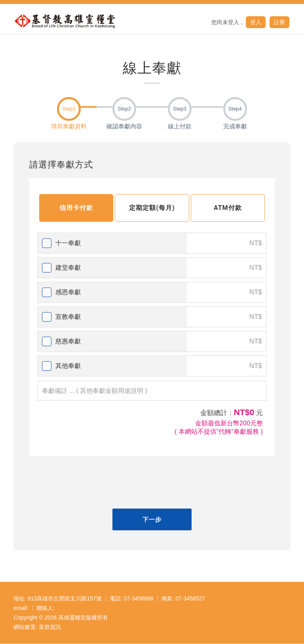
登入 (256, 22)
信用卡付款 (76, 208)
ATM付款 (228, 208)
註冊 (279, 22)
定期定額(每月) (152, 208)
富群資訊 (50, 627)
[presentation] (152, 483)
